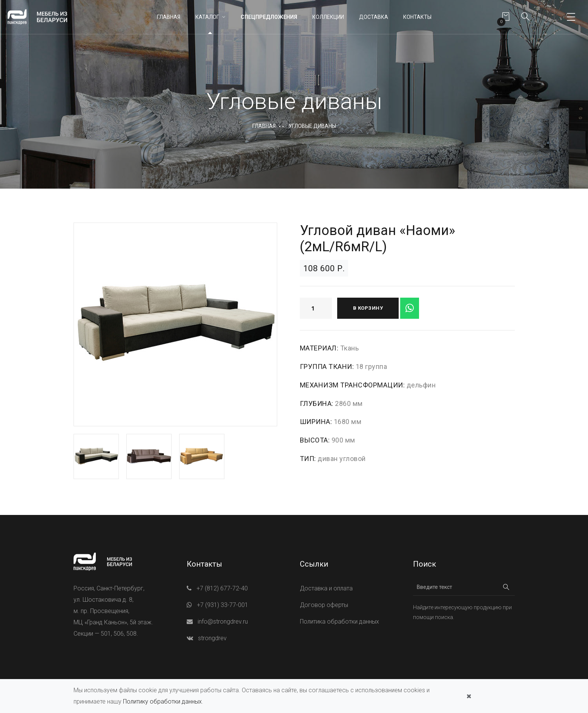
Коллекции (328, 17)
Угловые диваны (312, 126)
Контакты (417, 17)
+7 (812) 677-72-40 (222, 588)
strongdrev (212, 638)
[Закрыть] (469, 696)
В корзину (368, 308)
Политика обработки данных (339, 622)
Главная (169, 17)
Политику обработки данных (162, 701)
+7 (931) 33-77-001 (223, 605)
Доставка (374, 17)
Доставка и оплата (326, 588)
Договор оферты (324, 605)
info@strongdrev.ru (223, 622)
